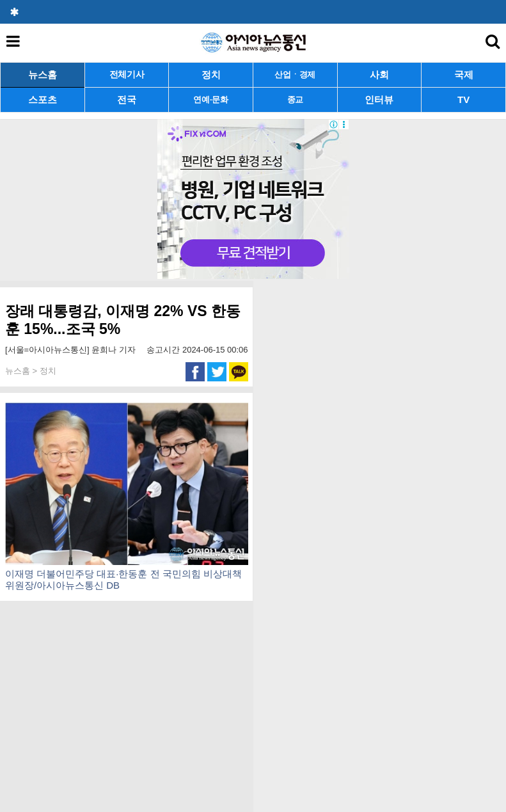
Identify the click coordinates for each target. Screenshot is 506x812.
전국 (127, 100)
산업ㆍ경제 (295, 75)
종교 (295, 100)
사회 (379, 75)
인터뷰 (379, 100)
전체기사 (127, 75)
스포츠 (43, 100)
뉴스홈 (43, 75)
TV (463, 100)
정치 (211, 75)
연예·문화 (210, 100)
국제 (464, 75)
